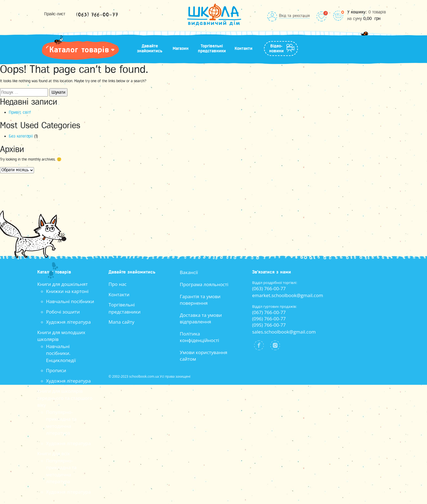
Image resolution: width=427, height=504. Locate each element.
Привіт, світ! (20, 112)
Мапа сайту (121, 322)
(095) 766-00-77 (269, 325)
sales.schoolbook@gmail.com (284, 332)
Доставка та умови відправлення (201, 318)
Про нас (118, 284)
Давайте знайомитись (150, 49)
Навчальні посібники (70, 301)
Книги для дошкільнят (62, 284)
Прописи (56, 370)
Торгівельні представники (212, 49)
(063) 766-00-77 (97, 15)
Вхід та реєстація (294, 16)
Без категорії (21, 136)
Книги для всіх (54, 453)
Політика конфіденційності (199, 337)
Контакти (244, 49)
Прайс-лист (55, 14)
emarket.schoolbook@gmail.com (288, 295)
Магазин (181, 49)
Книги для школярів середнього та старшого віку (65, 398)
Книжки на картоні (67, 291)
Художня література (68, 322)
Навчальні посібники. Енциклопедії (61, 353)
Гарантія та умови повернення (200, 300)
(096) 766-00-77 (269, 319)
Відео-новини (276, 49)
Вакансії (189, 272)
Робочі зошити (63, 312)
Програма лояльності (204, 284)
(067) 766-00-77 (269, 312)
